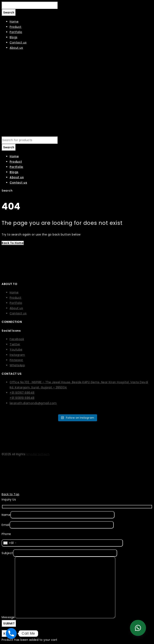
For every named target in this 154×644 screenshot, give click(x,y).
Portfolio (16, 303)
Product (16, 298)
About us (16, 308)
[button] (138, 628)
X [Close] (4, 634)
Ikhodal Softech (38, 454)
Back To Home (13, 243)
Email (6, 525)
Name (6, 515)
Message (8, 617)
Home (14, 292)
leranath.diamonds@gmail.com (33, 403)
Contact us (18, 313)
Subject (7, 553)
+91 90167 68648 (22, 393)
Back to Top (11, 494)
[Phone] (11, 634)
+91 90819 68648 (22, 398)
